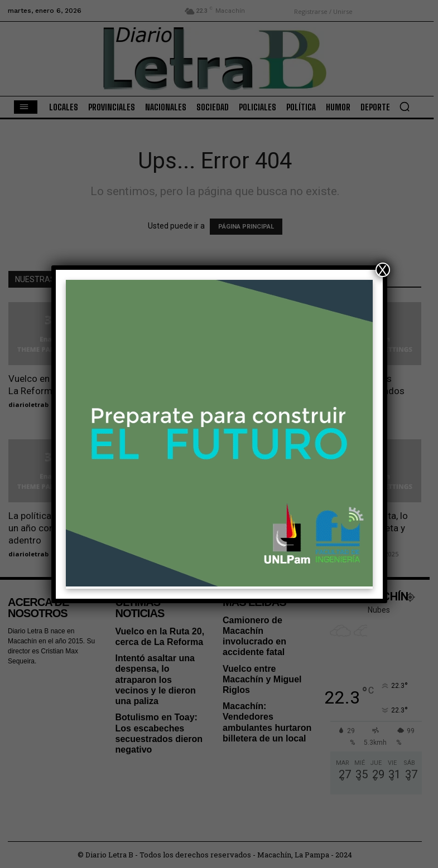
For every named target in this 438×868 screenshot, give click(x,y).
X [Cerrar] (382, 270)
